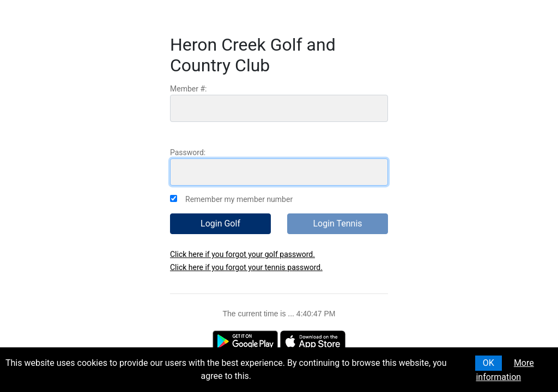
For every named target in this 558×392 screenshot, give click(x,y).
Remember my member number (239, 199)
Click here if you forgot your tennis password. (246, 267)
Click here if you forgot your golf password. (242, 254)
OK (489, 363)
